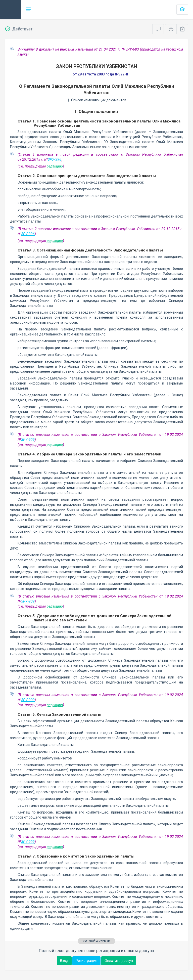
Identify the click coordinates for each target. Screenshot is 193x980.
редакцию (55, 166)
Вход (64, 961)
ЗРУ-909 (28, 440)
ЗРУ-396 (55, 159)
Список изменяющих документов (97, 100)
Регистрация (86, 961)
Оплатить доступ (119, 961)
